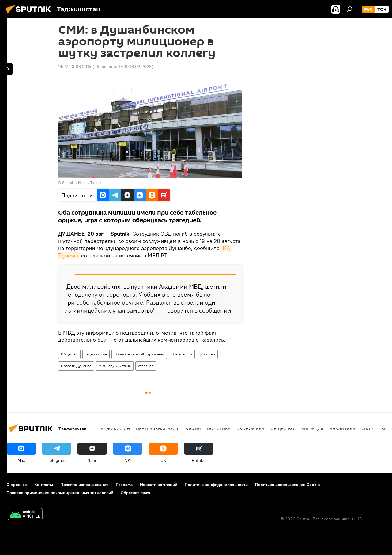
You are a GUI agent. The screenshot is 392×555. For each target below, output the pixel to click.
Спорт (368, 428)
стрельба (146, 366)
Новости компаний (159, 485)
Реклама (124, 485)
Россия (193, 428)
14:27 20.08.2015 (75, 67)
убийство (207, 354)
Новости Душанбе (76, 366)
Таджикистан (96, 354)
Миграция (312, 428)
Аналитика (342, 428)
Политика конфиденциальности (216, 485)
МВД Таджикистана (115, 366)
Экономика (251, 428)
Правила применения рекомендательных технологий (60, 493)
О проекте (17, 485)
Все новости (182, 354)
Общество (69, 354)
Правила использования (84, 485)
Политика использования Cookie (288, 485)
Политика (219, 428)
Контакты (44, 485)
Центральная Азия (157, 428)
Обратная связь (136, 493)
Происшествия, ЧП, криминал (139, 354)
